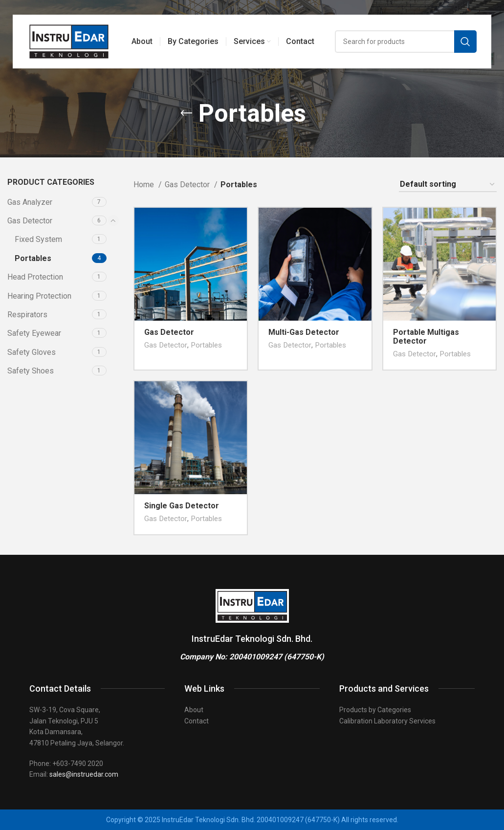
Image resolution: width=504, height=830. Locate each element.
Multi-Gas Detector (304, 332)
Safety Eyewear (34, 333)
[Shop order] (448, 185)
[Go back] (186, 113)
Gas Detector (30, 221)
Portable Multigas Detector (426, 337)
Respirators (27, 315)
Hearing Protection (39, 296)
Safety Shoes (31, 371)
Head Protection (35, 277)
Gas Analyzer (30, 202)
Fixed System (38, 239)
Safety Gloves (32, 352)
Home (145, 185)
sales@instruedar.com (84, 774)
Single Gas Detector (182, 506)
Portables (33, 258)
